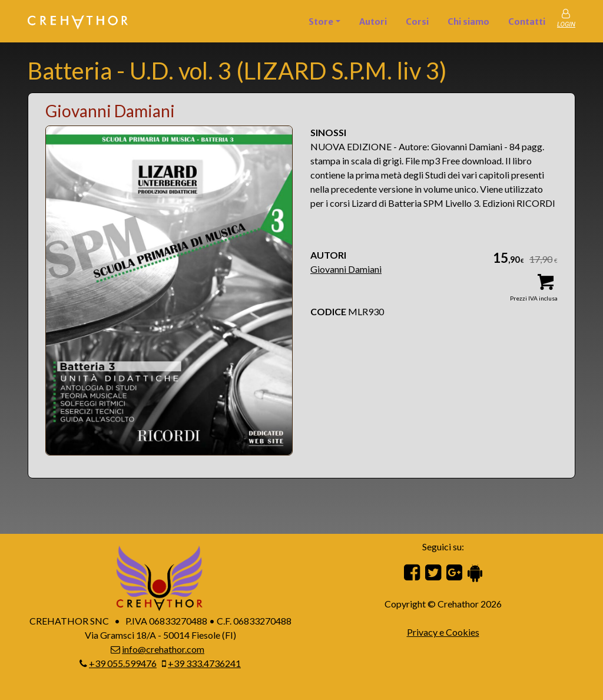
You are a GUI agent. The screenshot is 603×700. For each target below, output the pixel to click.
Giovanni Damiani (346, 269)
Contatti (527, 22)
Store (321, 22)
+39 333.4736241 (204, 663)
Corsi (417, 22)
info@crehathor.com (163, 649)
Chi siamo (468, 22)
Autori (373, 22)
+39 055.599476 (123, 663)
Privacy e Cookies (443, 632)
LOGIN (566, 24)
